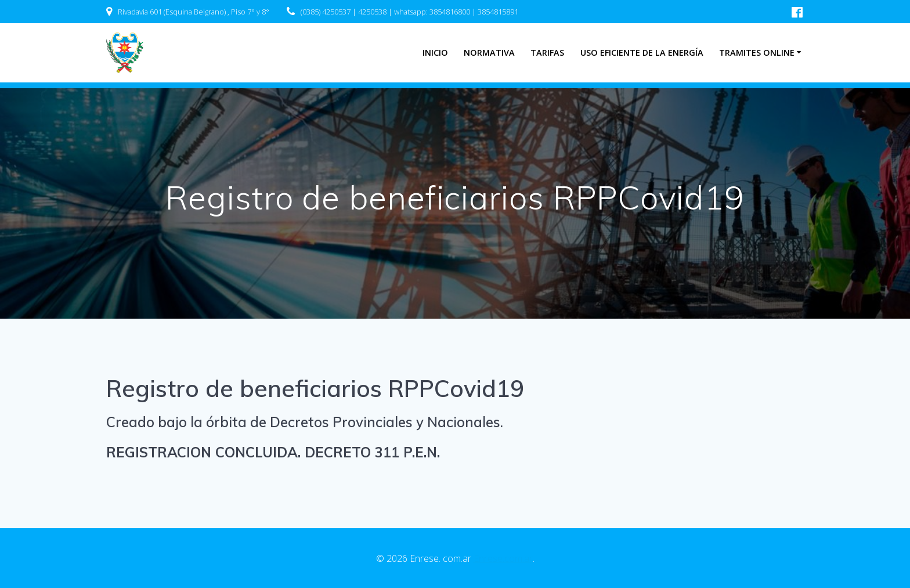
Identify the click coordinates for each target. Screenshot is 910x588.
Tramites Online (757, 53)
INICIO (435, 53)
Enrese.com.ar (503, 558)
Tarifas (547, 53)
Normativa (489, 53)
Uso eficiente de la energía (642, 53)
